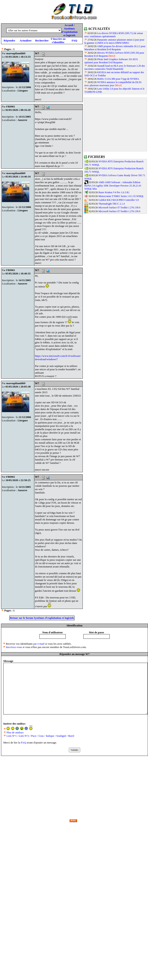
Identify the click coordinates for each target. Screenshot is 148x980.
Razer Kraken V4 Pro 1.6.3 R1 (114, 192)
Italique (50, 736)
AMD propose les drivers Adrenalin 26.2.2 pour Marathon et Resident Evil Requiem (115, 48)
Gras (41, 736)
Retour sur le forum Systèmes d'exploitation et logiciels (42, 618)
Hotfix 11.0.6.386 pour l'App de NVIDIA (118, 79)
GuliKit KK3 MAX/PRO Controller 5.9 (119, 200)
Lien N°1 (12, 736)
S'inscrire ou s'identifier (58, 40)
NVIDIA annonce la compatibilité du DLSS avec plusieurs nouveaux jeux (113, 84)
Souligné (61, 736)
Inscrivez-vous (14, 647)
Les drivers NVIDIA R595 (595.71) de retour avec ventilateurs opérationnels (114, 35)
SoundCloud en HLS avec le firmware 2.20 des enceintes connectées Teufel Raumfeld (115, 67)
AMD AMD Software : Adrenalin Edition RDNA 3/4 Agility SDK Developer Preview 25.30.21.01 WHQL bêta (113, 186)
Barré (71, 736)
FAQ (74, 40)
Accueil (69, 25)
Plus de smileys (15, 732)
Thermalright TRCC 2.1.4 (111, 204)
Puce (34, 736)
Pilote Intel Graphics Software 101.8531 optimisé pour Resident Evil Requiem (111, 61)
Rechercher (42, 40)
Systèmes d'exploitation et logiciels (70, 32)
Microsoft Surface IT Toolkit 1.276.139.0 (119, 208)
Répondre (9, 40)
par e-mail (39, 644)
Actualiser (26, 40)
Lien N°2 (24, 736)
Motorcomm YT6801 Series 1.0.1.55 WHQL (121, 196)
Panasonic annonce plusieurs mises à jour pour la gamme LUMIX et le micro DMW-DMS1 (114, 41)
